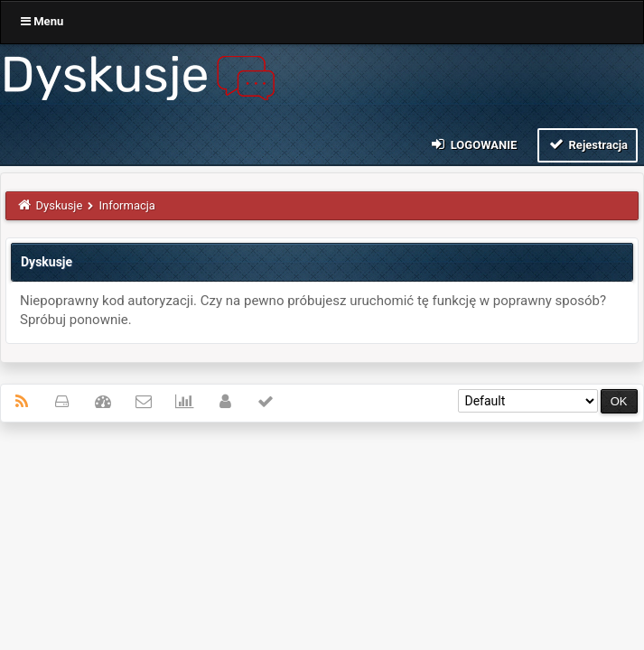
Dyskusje (60, 205)
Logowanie (473, 144)
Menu (42, 21)
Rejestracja (588, 144)
